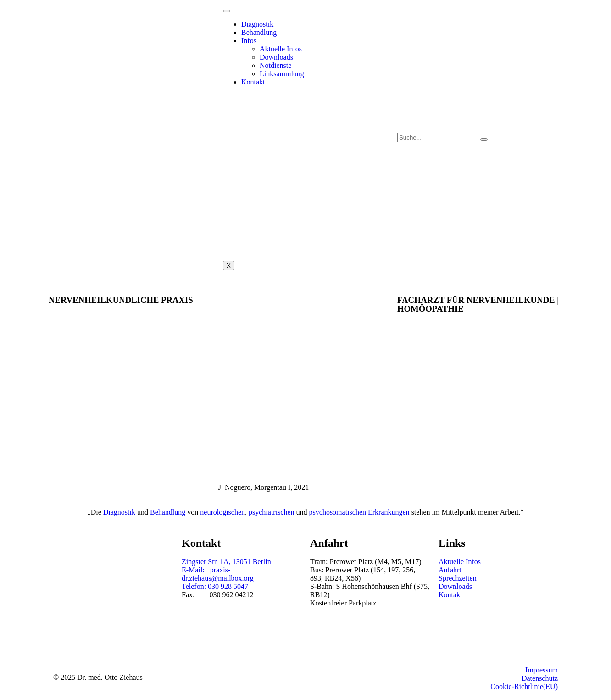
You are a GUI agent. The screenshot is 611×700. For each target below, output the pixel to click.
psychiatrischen (272, 512)
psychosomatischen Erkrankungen (359, 512)
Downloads (276, 57)
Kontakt (253, 82)
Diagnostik (257, 24)
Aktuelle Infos (281, 49)
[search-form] (438, 137)
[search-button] (484, 140)
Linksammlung (282, 74)
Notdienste (275, 65)
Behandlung (259, 32)
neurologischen (222, 512)
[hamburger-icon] (227, 11)
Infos (249, 41)
